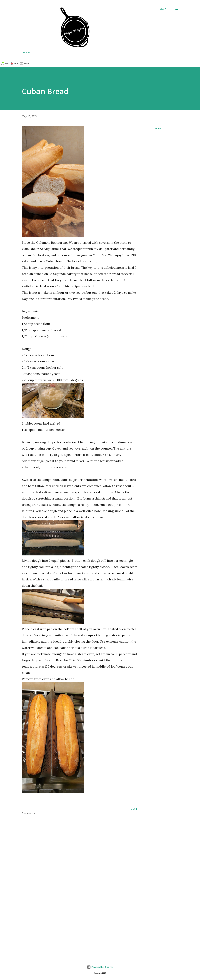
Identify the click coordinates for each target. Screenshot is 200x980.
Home (26, 52)
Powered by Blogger (100, 967)
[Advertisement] (75, 918)
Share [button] (158, 128)
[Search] (164, 9)
